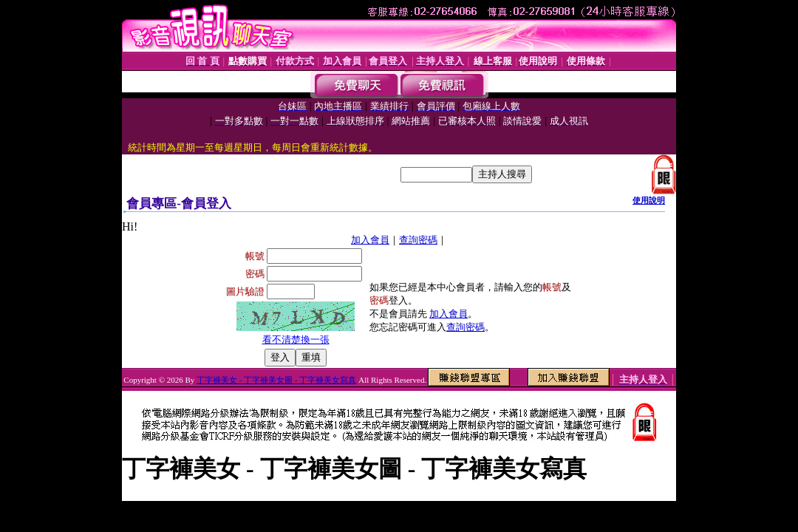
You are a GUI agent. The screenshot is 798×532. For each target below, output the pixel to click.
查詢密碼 (418, 240)
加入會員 (370, 240)
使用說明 (649, 200)
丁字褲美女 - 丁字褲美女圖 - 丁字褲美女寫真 (276, 380)
